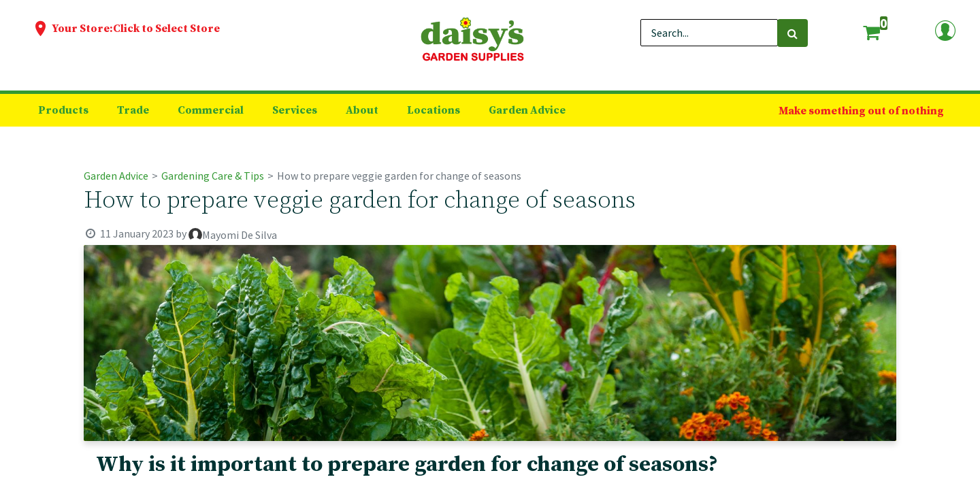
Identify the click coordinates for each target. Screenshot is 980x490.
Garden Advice (116, 176)
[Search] (793, 33)
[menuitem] (63, 110)
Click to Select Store (166, 29)
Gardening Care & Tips (213, 176)
